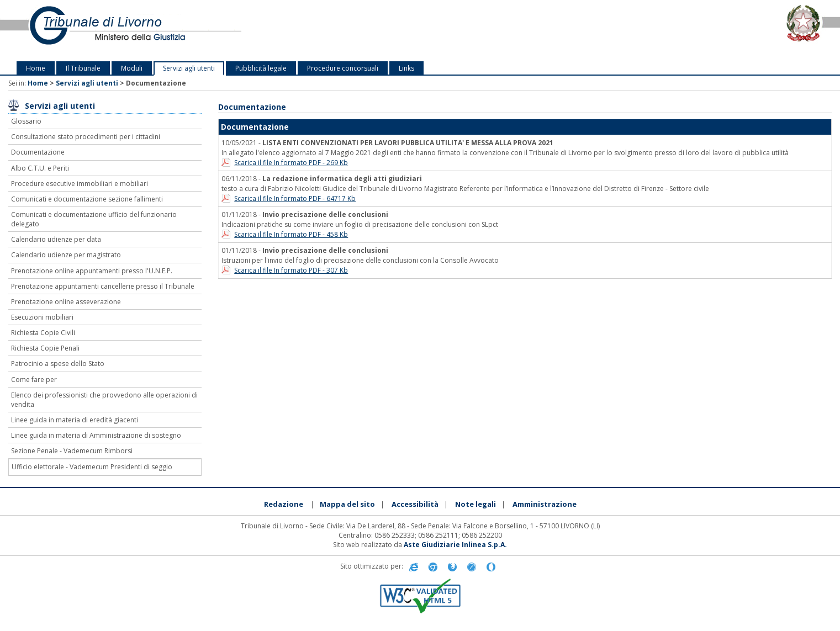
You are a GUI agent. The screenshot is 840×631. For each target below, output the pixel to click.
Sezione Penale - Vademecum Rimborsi (72, 451)
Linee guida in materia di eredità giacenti (75, 420)
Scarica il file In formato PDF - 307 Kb (291, 270)
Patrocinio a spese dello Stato (58, 364)
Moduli (132, 68)
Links (406, 68)
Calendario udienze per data (56, 239)
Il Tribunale (83, 68)
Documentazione (38, 152)
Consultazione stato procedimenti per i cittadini (86, 137)
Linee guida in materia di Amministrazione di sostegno (96, 435)
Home (36, 68)
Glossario (26, 121)
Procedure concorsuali (343, 68)
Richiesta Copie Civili (43, 333)
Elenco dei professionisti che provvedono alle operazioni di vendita (104, 400)
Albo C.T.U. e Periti (40, 168)
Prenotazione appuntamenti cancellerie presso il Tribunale (103, 286)
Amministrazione (545, 504)
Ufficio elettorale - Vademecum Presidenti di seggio (92, 467)
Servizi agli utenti (189, 68)
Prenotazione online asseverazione (66, 302)
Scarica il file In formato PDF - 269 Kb (291, 163)
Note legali (476, 504)
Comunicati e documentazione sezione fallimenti (87, 199)
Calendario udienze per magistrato (66, 255)
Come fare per (34, 380)
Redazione (284, 504)
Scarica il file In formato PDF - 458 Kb (291, 234)
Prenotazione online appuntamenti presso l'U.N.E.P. (92, 271)
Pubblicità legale (261, 68)
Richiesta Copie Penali (45, 348)
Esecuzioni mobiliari (42, 317)
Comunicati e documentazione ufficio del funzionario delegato (94, 219)
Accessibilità (415, 504)
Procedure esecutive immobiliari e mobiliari (80, 184)
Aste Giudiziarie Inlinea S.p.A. (455, 545)
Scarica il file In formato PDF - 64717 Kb (295, 198)
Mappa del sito (347, 504)
